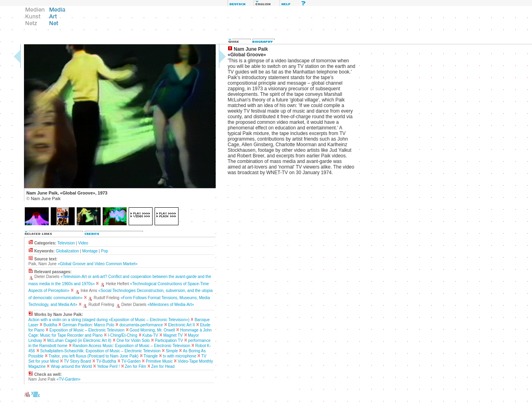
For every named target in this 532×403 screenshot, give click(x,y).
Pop (105, 251)
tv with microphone (180, 356)
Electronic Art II (182, 325)
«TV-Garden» (69, 379)
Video (83, 243)
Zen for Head (163, 366)
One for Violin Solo (133, 340)
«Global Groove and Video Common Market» (97, 264)
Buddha (50, 325)
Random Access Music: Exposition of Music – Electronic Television (131, 346)
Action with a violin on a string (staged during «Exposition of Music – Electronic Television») (109, 320)
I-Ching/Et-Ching (123, 335)
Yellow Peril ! (108, 366)
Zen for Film (135, 366)
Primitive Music (159, 361)
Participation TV (169, 340)
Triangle (151, 356)
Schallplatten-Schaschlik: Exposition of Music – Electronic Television (100, 351)
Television (66, 243)
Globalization (67, 251)
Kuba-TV (150, 335)
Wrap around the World (71, 366)
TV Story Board (77, 361)
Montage (90, 251)
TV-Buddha (106, 361)
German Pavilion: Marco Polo (88, 325)
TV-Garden (131, 361)
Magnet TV (173, 335)
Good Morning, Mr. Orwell (152, 330)
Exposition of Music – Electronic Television (87, 330)
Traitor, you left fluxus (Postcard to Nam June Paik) (93, 356)
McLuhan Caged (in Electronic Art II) (79, 340)
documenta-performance (141, 325)
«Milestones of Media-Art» (171, 305)
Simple (172, 351)
